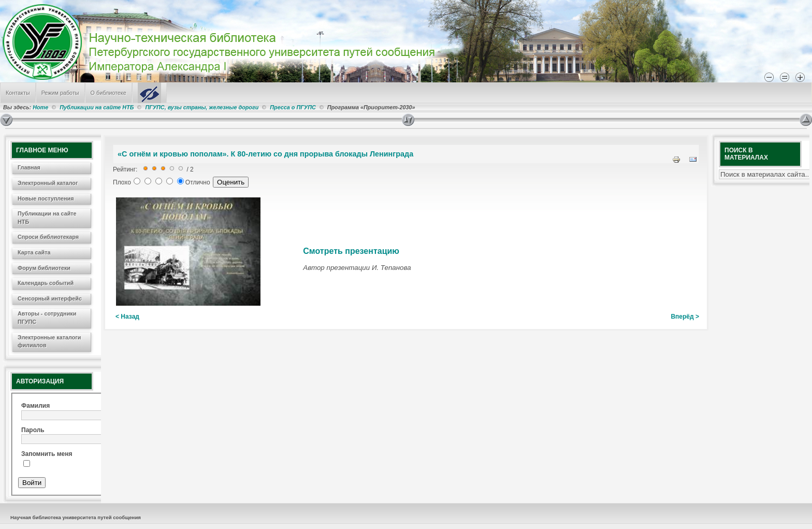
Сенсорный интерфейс (50, 298)
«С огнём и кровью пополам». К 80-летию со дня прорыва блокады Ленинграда (265, 154)
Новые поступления (46, 198)
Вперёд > (685, 317)
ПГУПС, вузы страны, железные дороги (202, 107)
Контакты (18, 93)
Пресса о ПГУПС (293, 107)
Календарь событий (46, 283)
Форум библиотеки (44, 268)
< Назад (127, 317)
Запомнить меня (47, 454)
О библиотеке (108, 93)
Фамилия (35, 406)
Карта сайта (34, 252)
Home (40, 107)
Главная (29, 167)
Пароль (33, 430)
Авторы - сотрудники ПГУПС (47, 318)
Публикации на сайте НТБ (97, 107)
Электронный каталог (48, 183)
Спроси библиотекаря (48, 237)
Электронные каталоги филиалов (49, 341)
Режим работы (60, 93)
